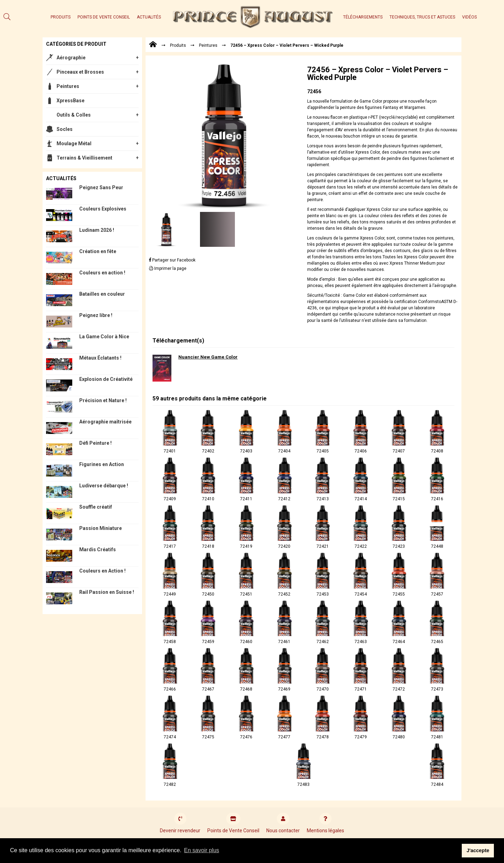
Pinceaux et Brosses (80, 72)
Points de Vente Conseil (104, 17)
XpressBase (71, 101)
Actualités (149, 17)
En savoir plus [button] (202, 850)
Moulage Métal (74, 143)
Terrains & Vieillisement (84, 158)
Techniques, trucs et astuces (422, 17)
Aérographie (71, 58)
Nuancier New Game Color (208, 357)
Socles (65, 129)
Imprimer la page (168, 268)
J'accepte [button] (478, 850)
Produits (61, 17)
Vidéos (469, 17)
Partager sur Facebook (172, 260)
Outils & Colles (74, 115)
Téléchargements (363, 17)
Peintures (68, 86)
